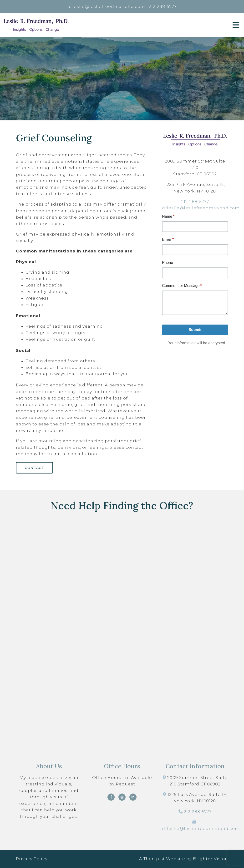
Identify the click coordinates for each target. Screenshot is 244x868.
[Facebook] (111, 797)
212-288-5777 (195, 202)
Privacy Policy (32, 859)
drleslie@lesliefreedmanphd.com (201, 208)
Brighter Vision (211, 859)
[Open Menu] (236, 25)
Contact (34, 468)
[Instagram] (122, 797)
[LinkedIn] (133, 797)
